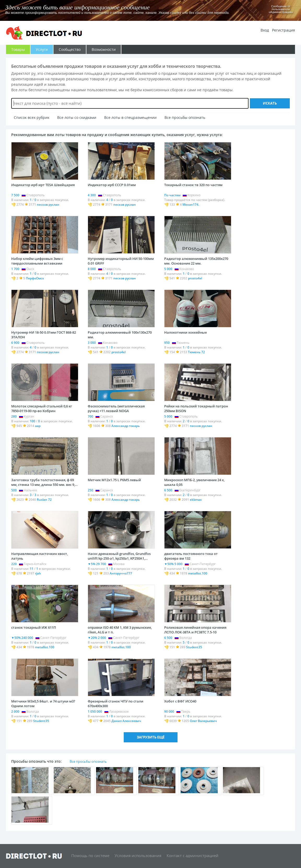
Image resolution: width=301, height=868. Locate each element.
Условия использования (138, 855)
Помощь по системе (90, 855)
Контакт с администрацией (193, 855)
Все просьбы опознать (88, 761)
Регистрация (284, 30)
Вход (265, 30)
